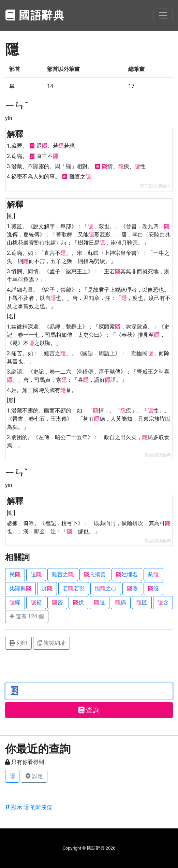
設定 (34, 776)
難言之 (63, 574)
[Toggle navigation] (163, 15)
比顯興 (20, 588)
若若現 (74, 588)
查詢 (89, 710)
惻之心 (106, 588)
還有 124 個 (27, 616)
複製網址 (51, 643)
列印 (18, 643)
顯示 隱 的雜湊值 (29, 807)
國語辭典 (35, 15)
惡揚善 (95, 574)
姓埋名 (127, 574)
